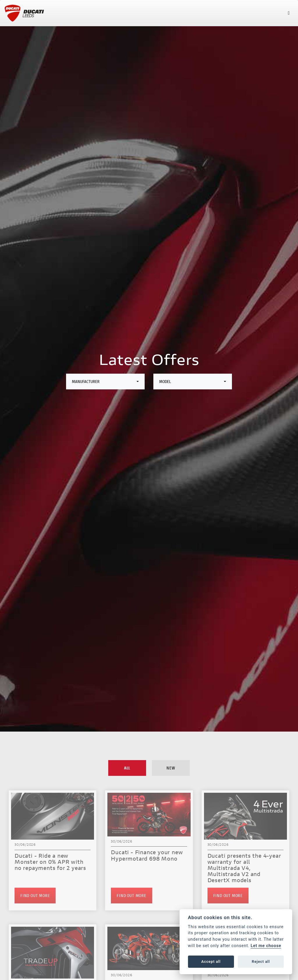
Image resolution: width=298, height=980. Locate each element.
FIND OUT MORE (35, 895)
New (171, 768)
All (127, 768)
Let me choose (266, 946)
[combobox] (105, 382)
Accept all (211, 962)
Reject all (261, 962)
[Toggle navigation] (289, 13)
